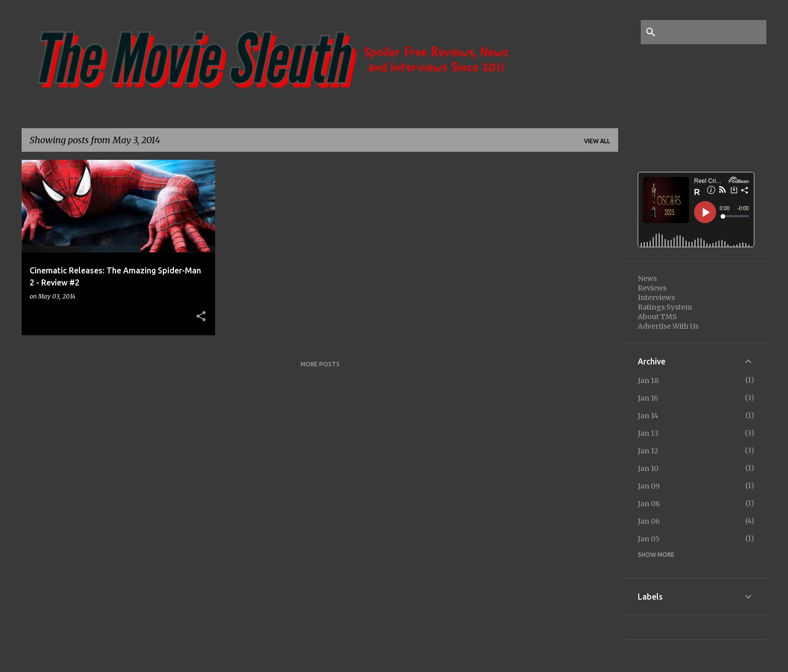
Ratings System (665, 307)
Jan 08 (649, 504)
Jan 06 (649, 521)
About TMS (657, 317)
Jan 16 (648, 398)
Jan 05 (649, 539)
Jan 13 (648, 433)
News (647, 278)
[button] (201, 317)
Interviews (656, 298)
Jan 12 (648, 451)
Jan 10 (648, 468)
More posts (320, 364)
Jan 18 (648, 380)
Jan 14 (648, 416)
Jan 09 (649, 486)
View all (597, 141)
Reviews (652, 288)
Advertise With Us (668, 326)
